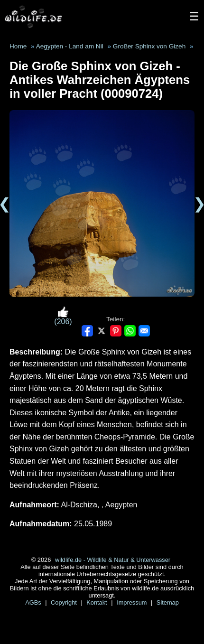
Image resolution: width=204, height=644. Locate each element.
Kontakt (97, 602)
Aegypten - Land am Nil (70, 46)
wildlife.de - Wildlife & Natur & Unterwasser (113, 560)
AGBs (34, 602)
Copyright (65, 602)
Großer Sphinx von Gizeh (149, 46)
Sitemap (168, 602)
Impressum (133, 602)
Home (18, 46)
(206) (63, 316)
